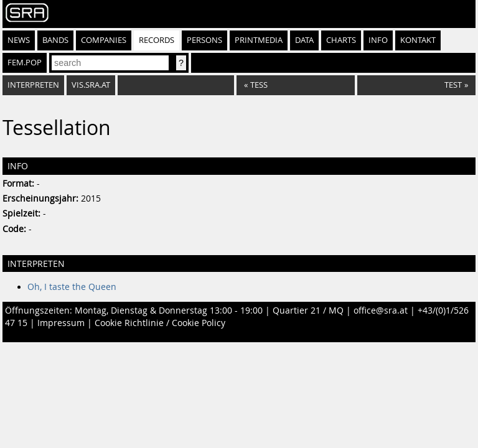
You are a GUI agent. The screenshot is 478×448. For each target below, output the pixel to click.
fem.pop (25, 63)
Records (157, 40)
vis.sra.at (91, 85)
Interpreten (33, 85)
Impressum (61, 323)
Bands (55, 40)
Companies (104, 40)
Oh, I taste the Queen (72, 287)
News (19, 40)
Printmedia (259, 40)
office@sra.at (381, 310)
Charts (341, 40)
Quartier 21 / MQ (308, 310)
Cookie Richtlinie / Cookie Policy (160, 323)
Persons (204, 40)
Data (304, 40)
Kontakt (418, 40)
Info (378, 40)
